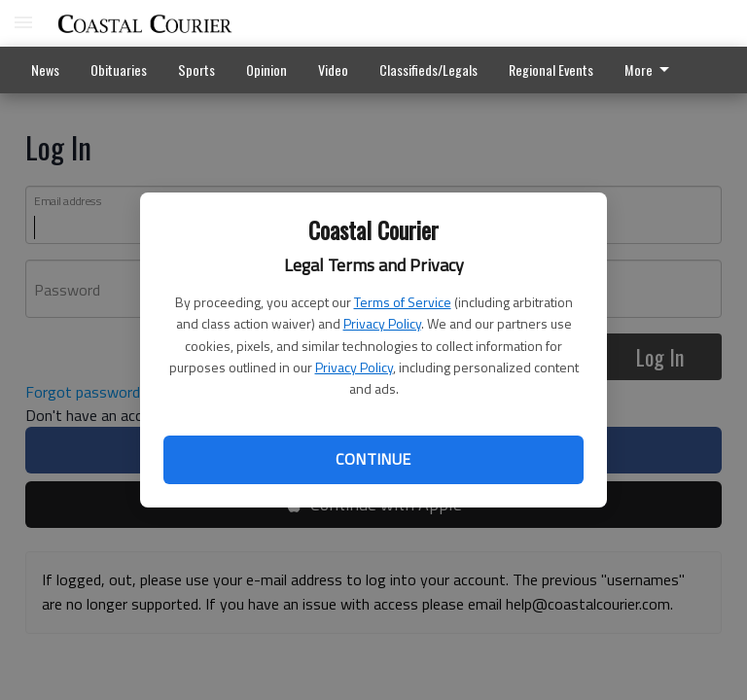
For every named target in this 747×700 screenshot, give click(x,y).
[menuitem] (652, 70)
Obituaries (119, 70)
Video (333, 70)
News (45, 70)
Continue (373, 459)
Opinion (267, 70)
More (650, 70)
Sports (196, 70)
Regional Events (551, 70)
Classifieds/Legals (428, 70)
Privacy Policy (382, 323)
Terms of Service (403, 302)
